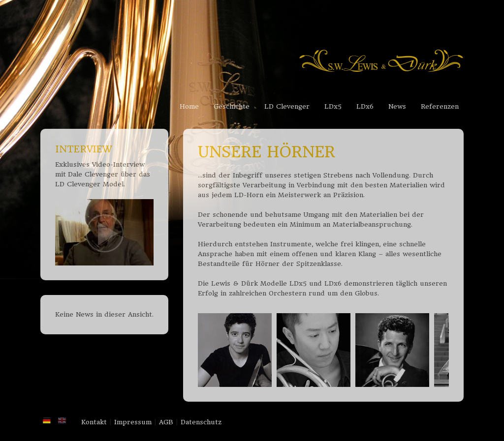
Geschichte (232, 106)
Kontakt (94, 422)
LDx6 (365, 106)
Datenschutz (201, 422)
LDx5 (333, 106)
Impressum (133, 422)
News (397, 106)
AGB (166, 422)
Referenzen (440, 106)
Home (189, 106)
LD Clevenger (287, 106)
